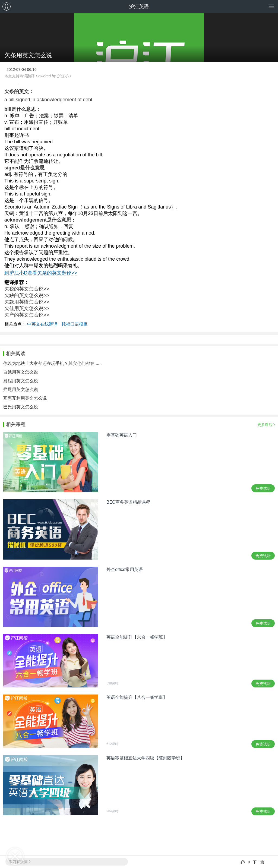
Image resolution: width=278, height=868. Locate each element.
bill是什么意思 (20, 109)
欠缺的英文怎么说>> (27, 295)
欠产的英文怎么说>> (27, 315)
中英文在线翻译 (42, 324)
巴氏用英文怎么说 (21, 407)
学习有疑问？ (20, 862)
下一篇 (258, 862)
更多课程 (265, 425)
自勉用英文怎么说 (21, 372)
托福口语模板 (75, 324)
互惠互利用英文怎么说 (25, 398)
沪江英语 (139, 7)
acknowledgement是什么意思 (38, 220)
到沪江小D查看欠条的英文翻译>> (41, 273)
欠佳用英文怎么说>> (27, 308)
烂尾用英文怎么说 (21, 389)
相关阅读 (16, 353)
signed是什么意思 (24, 168)
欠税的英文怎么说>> (27, 289)
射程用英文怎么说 (21, 381)
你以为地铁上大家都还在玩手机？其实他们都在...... (53, 363)
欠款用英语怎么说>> (27, 302)
